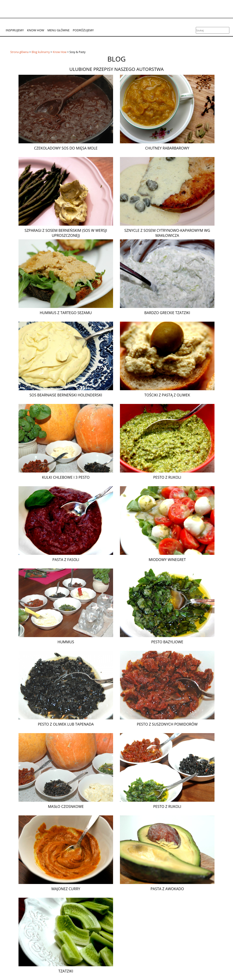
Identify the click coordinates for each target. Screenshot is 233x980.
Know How (36, 30)
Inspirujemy (15, 30)
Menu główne (58, 30)
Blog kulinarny (41, 52)
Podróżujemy (83, 30)
